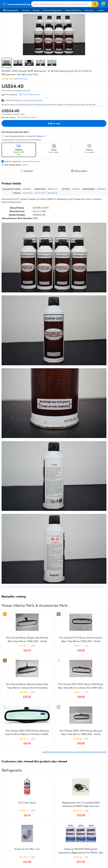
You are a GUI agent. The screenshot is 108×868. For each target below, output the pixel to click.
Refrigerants (53, 193)
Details (25, 165)
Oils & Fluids (40, 193)
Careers (101, 10)
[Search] (95, 4)
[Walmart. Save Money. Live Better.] (16, 4)
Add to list (27, 171)
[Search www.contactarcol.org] (61, 4)
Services (26, 10)
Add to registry (79, 171)
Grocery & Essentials (52, 10)
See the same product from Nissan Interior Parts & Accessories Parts (74, 752)
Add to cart (54, 123)
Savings (36, 10)
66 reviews (23, 79)
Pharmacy (89, 10)
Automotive (28, 193)
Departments (11, 10)
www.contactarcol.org (32, 100)
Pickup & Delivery (73, 10)
